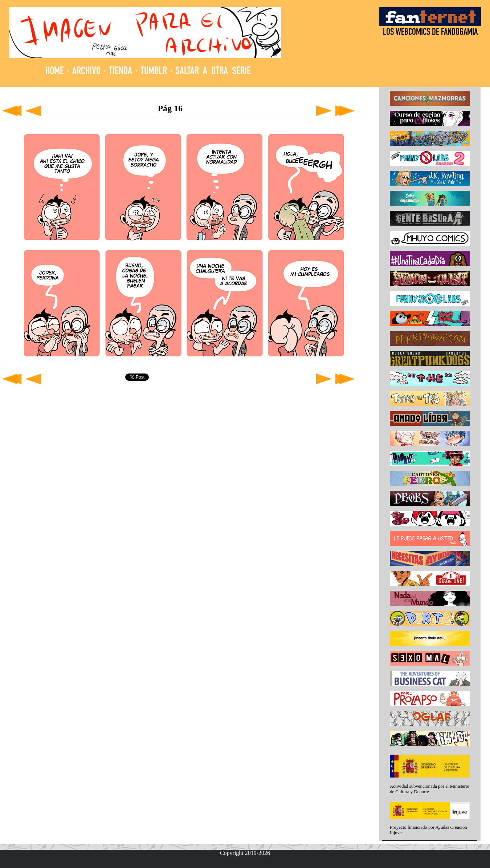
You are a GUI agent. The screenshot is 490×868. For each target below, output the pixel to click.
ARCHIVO (86, 72)
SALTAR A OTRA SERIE (213, 72)
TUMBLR (154, 72)
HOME (55, 72)
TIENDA (121, 72)
